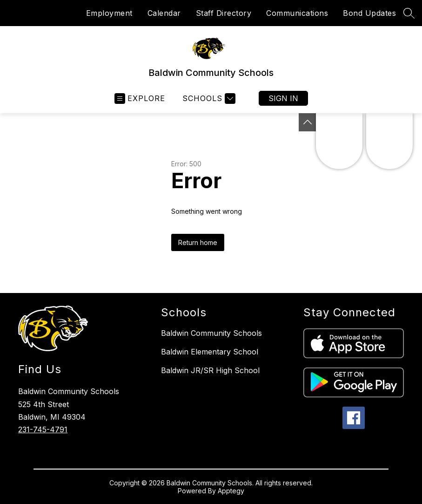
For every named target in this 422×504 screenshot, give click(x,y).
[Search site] (409, 13)
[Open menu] (140, 99)
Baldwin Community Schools (211, 333)
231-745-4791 (43, 429)
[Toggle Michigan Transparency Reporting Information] (308, 122)
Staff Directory (224, 13)
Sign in (283, 98)
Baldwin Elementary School (210, 352)
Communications (297, 13)
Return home (198, 242)
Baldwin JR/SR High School (210, 370)
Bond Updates (369, 13)
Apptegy (231, 491)
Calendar (164, 13)
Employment (109, 13)
